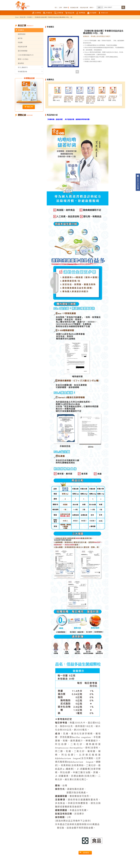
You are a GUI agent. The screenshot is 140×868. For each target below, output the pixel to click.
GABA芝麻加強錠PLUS (26, 55)
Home (17, 17)
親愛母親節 (22, 34)
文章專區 (37, 13)
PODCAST (103, 13)
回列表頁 (84, 853)
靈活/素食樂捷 (23, 51)
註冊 (60, 8)
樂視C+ (92, 8)
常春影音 (48, 13)
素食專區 (21, 63)
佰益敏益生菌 (74, 8)
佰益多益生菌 (84, 8)
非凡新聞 (92, 13)
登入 (56, 8)
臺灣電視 (81, 13)
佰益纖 (20, 42)
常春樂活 (30, 17)
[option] (63, 52)
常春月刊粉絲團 (138, 182)
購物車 (66, 7)
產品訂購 (70, 13)
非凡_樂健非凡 (30, 67)
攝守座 (20, 38)
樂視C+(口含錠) (23, 59)
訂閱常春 (59, 13)
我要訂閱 (29, 107)
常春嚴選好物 (30, 71)
